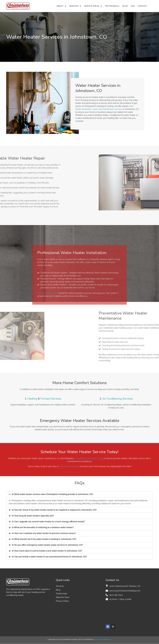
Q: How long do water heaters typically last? (33, 516)
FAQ (133, 6)
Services (75, 6)
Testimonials (112, 6)
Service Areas (93, 6)
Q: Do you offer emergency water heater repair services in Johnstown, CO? (47, 545)
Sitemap (108, 639)
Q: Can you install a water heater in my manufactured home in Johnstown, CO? (49, 557)
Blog (125, 6)
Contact (142, 6)
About (61, 6)
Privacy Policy (62, 601)
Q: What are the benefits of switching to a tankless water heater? (43, 527)
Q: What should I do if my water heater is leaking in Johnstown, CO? (44, 539)
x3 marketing (99, 639)
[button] (79, 494)
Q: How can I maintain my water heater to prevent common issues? (44, 533)
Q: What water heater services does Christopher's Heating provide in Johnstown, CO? (52, 494)
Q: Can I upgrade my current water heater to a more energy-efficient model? (48, 522)
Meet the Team (63, 597)
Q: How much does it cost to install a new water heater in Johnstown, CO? (47, 551)
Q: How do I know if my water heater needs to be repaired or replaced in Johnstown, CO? (54, 510)
